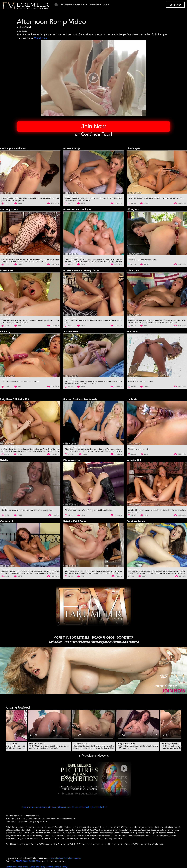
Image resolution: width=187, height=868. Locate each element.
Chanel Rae (78, 257)
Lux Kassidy (69, 447)
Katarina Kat (6, 447)
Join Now (175, 5)
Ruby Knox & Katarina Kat (14, 399)
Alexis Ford (6, 271)
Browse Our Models (74, 5)
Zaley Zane (133, 271)
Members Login (99, 5)
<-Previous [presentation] (87, 756)
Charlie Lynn (133, 148)
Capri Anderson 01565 (82, 744)
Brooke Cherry (71, 148)
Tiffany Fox (133, 209)
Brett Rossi (69, 257)
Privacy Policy (63, 858)
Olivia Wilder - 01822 (37, 744)
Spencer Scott (80, 447)
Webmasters (76, 858)
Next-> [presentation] (103, 756)
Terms (53, 858)
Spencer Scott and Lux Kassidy (80, 399)
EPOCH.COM (22, 861)
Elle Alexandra (71, 460)
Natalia (4, 460)
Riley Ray (5, 332)
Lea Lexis (132, 399)
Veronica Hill (134, 460)
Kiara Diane (133, 332)
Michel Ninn (40, 38)
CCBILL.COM (35, 861)
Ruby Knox (15, 447)
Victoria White (71, 332)
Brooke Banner (70, 318)
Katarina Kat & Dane (75, 521)
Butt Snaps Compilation (13, 148)
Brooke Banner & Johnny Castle (81, 271)
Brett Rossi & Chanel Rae (77, 209)
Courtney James (9, 209)
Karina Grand (24, 27)
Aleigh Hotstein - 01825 (127, 744)
